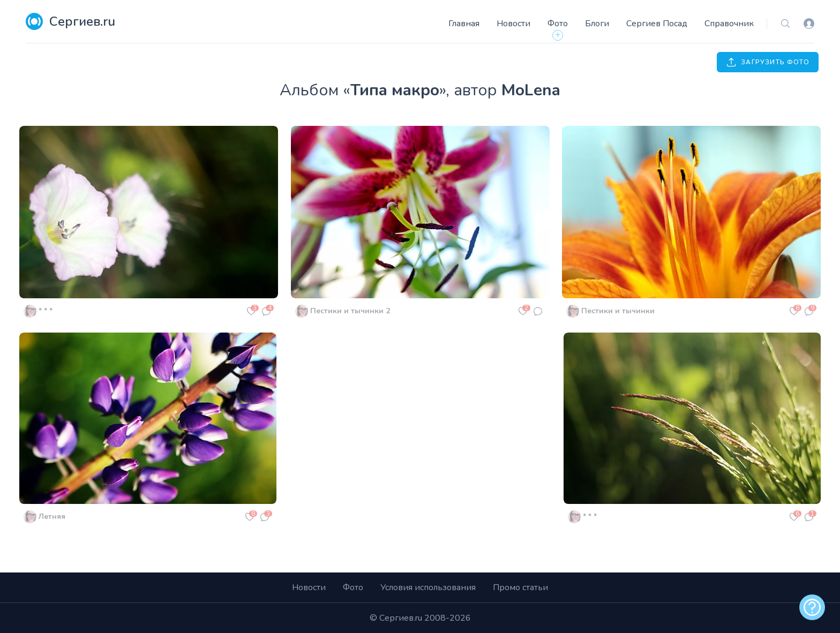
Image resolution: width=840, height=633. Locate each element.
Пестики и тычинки (618, 311)
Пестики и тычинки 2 (350, 311)
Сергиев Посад (657, 24)
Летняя (52, 517)
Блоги (597, 24)
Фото (558, 24)
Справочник (729, 24)
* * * (46, 311)
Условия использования (428, 587)
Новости (513, 24)
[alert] (812, 607)
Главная (464, 24)
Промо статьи (520, 587)
